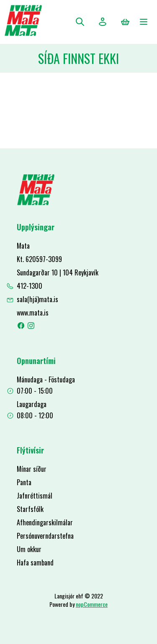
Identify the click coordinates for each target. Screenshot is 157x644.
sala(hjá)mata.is (37, 299)
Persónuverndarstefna (45, 536)
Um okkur (29, 549)
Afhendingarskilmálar (45, 522)
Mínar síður (32, 469)
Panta (24, 482)
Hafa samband (35, 563)
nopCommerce (92, 604)
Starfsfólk (30, 509)
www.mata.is (33, 313)
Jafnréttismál (35, 496)
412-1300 (30, 286)
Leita (80, 22)
